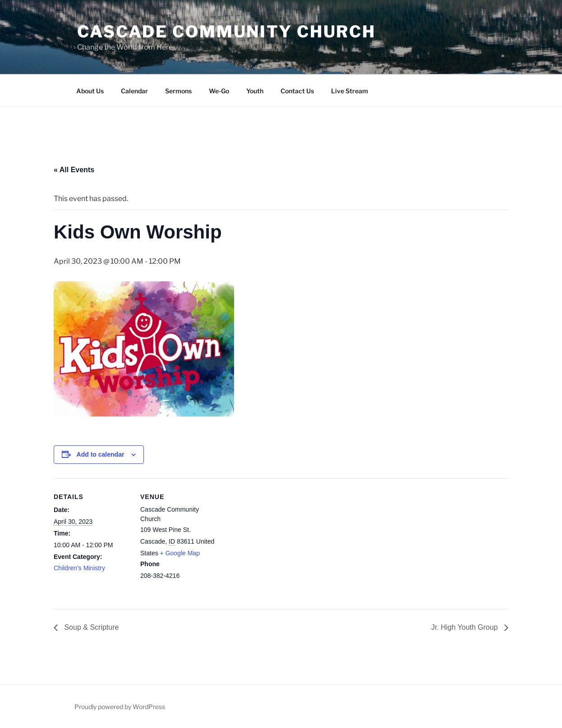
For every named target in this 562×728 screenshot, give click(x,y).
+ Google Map (180, 553)
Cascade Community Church (226, 32)
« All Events (74, 170)
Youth (255, 91)
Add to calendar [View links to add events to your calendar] (101, 454)
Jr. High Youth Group (465, 627)
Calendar (134, 91)
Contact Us (297, 91)
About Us (90, 91)
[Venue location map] (274, 541)
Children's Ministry (79, 568)
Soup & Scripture (90, 627)
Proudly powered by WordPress (120, 707)
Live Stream (350, 91)
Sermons (178, 91)
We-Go (219, 91)
